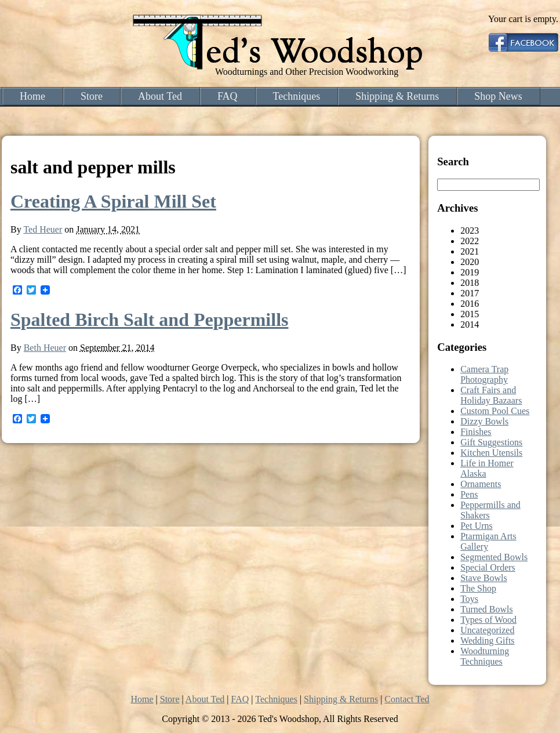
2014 (470, 324)
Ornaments (481, 484)
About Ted (160, 96)
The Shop (478, 588)
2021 (470, 251)
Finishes (476, 432)
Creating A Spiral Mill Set (113, 201)
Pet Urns (477, 526)
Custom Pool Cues (495, 411)
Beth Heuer (45, 348)
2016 (470, 304)
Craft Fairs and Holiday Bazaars (491, 395)
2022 (470, 241)
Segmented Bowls (494, 557)
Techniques (297, 96)
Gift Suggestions (491, 442)
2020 (470, 262)
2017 (470, 293)
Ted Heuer (43, 229)
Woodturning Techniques (485, 656)
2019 (470, 272)
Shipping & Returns (397, 96)
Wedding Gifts (487, 641)
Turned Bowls (487, 609)
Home (32, 96)
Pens (469, 494)
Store (92, 96)
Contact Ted (407, 699)
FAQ (228, 96)
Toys (469, 599)
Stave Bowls (483, 578)
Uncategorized (487, 630)
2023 (470, 231)
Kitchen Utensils (491, 453)
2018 (470, 283)
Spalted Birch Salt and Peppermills (149, 320)
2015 (470, 314)
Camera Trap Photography (484, 374)
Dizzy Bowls (484, 421)
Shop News (498, 96)
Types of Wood (488, 620)
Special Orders (488, 567)
